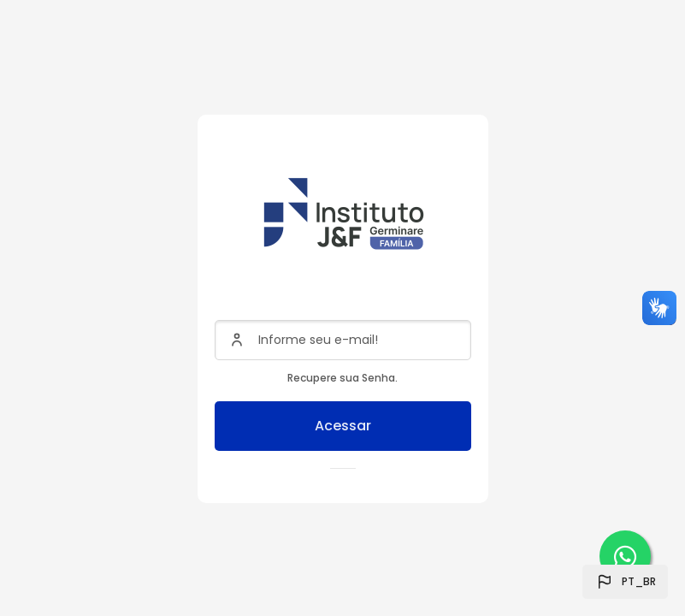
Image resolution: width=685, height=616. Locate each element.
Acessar (343, 426)
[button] (625, 582)
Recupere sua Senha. (342, 378)
